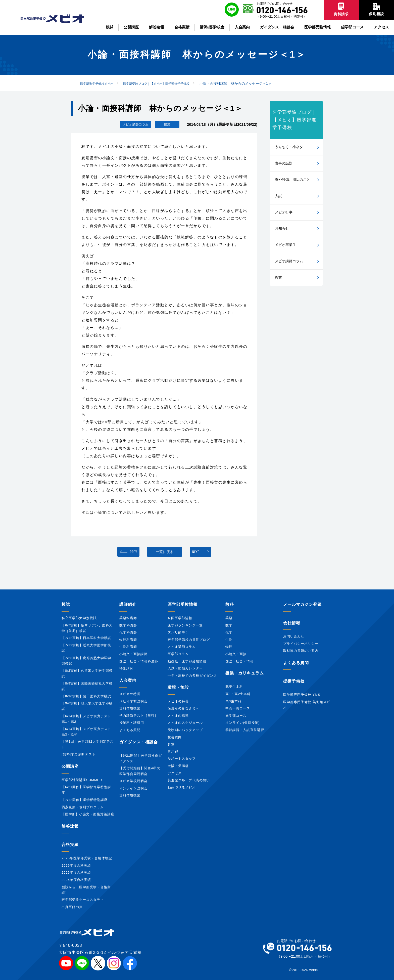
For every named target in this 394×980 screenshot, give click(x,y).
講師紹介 (128, 604)
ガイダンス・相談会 (139, 742)
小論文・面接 (236, 654)
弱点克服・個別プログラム (83, 807)
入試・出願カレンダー (185, 668)
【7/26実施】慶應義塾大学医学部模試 (86, 661)
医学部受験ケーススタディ (83, 900)
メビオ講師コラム (289, 261)
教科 (230, 604)
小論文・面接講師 (133, 654)
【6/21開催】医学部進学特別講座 (86, 790)
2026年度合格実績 (76, 865)
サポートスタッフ (182, 759)
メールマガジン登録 (302, 604)
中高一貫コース (238, 708)
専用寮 (173, 752)
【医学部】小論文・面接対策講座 (88, 814)
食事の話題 (284, 163)
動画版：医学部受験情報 (187, 661)
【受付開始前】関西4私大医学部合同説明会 (140, 771)
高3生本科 (233, 701)
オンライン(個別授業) (243, 723)
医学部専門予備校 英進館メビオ (307, 705)
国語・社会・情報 (239, 661)
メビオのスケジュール (185, 723)
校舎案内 (175, 737)
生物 (229, 640)
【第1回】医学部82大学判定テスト (88, 744)
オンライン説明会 (133, 788)
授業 (278, 277)
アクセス (175, 773)
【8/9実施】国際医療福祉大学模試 (87, 686)
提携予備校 (294, 681)
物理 (229, 647)
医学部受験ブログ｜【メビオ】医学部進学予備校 (294, 120)
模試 (66, 604)
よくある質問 (130, 730)
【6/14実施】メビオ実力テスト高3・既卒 (86, 732)
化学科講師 (128, 632)
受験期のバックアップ (185, 730)
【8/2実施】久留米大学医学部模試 (87, 673)
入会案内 (128, 680)
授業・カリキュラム (245, 673)
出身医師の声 (72, 907)
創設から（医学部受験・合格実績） (86, 890)
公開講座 (70, 766)
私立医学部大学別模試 (79, 618)
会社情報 (292, 623)
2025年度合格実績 (76, 872)
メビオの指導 (178, 716)
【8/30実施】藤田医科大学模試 (86, 696)
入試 (278, 196)
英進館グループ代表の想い (189, 780)
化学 (229, 632)
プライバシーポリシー (301, 644)
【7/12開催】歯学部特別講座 (85, 800)
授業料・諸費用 (132, 723)
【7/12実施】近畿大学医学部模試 (86, 648)
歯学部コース (236, 716)
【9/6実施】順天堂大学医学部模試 (87, 706)
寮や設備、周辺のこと (292, 180)
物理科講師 (128, 640)
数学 (229, 625)
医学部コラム (178, 654)
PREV (133, 552)
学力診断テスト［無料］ (139, 716)
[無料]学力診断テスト (79, 754)
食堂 (171, 744)
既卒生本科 (234, 687)
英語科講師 (128, 618)
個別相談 (376, 9)
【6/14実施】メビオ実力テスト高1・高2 (86, 719)
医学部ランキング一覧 (185, 625)
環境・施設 (178, 687)
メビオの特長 (130, 694)
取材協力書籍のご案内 (301, 651)
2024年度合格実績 (76, 880)
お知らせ (282, 228)
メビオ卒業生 (285, 245)
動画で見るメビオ (182, 787)
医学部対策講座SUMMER (82, 780)
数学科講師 (128, 625)
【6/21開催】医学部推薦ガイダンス (141, 758)
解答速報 (70, 826)
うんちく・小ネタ (289, 147)
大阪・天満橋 (178, 766)
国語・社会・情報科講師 (139, 661)
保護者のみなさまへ (183, 708)
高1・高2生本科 (238, 694)
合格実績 (70, 845)
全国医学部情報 (180, 618)
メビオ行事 (284, 212)
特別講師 (126, 668)
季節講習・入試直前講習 (245, 730)
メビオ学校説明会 (133, 701)
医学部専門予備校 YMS (302, 695)
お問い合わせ (294, 636)
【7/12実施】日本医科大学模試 (86, 638)
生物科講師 (128, 647)
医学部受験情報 (183, 604)
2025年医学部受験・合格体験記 (87, 858)
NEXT (195, 552)
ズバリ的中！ (178, 632)
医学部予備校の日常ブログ (189, 640)
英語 (229, 618)
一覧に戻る (165, 552)
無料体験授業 (130, 708)
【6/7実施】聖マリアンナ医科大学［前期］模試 (87, 628)
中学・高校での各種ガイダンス (192, 676)
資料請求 (341, 9)
